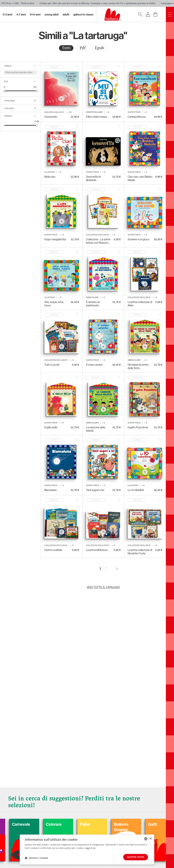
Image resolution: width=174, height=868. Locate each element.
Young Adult (52, 14)
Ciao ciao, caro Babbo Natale (140, 178)
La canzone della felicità (96, 429)
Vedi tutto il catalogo (103, 587)
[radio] (66, 48)
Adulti (66, 14)
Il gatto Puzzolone (138, 427)
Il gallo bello (51, 427)
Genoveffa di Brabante (93, 178)
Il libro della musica (97, 117)
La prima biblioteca (97, 550)
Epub (99, 48)
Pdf (83, 48)
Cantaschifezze (137, 117)
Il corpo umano (94, 365)
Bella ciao (50, 177)
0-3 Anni (8, 14)
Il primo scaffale (53, 550)
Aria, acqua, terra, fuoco (54, 304)
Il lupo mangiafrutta (55, 239)
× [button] (150, 839)
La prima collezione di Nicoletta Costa (140, 552)
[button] (36, 858)
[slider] (4, 91)
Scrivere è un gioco (138, 239)
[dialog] (87, 850)
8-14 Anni (35, 14)
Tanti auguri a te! (95, 490)
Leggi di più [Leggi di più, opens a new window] (90, 848)
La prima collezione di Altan (140, 304)
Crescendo (51, 117)
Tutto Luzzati (52, 365)
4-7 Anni (21, 14)
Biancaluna (50, 490)
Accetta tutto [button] (136, 857)
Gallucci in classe (83, 14)
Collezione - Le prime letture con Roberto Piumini (98, 241)
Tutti (66, 48)
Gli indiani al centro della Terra (138, 366)
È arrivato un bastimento (93, 304)
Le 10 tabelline (136, 490)
